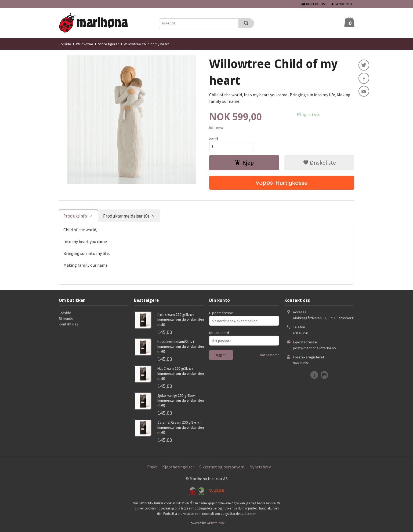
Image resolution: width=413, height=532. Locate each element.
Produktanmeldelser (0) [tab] (126, 217)
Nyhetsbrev (260, 468)
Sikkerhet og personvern (222, 468)
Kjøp (244, 163)
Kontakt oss (68, 325)
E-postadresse (221, 314)
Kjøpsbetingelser (178, 468)
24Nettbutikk (215, 524)
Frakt (152, 468)
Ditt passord (219, 333)
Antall (214, 139)
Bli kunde (66, 319)
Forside (65, 44)
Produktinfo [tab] (75, 217)
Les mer (250, 514)
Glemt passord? (268, 356)
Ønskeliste (319, 163)
